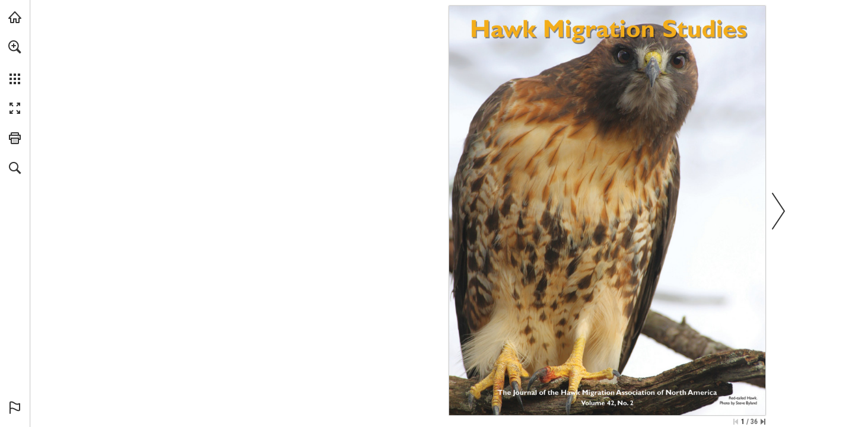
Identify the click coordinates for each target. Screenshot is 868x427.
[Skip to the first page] (736, 422)
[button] (15, 47)
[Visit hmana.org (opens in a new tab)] (15, 17)
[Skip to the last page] (763, 422)
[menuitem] (15, 62)
